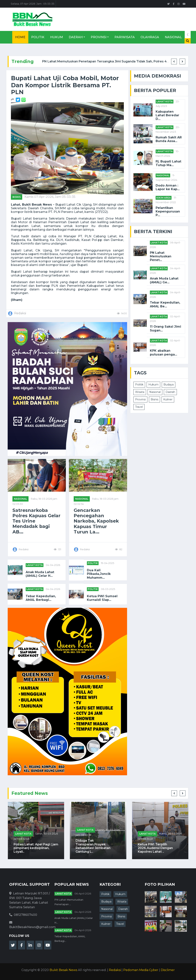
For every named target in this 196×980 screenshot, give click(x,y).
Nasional (173, 37)
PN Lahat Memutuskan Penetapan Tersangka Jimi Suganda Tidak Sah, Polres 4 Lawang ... (113, 61)
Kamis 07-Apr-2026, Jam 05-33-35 (50, 197)
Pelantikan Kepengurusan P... (168, 211)
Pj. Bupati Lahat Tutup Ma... (168, 163)
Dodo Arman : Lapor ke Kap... (168, 187)
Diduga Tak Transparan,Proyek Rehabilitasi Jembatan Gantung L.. (93, 846)
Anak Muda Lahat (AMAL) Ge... (164, 280)
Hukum (57, 37)
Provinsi (99, 37)
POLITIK (93, 563)
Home (20, 37)
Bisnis (17, 197)
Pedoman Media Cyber (141, 970)
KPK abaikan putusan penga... (163, 352)
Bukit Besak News (63, 970)
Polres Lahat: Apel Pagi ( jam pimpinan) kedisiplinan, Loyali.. (36, 848)
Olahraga (150, 37)
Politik (38, 37)
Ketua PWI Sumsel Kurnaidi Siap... (102, 598)
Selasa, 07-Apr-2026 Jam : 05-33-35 (32, 4)
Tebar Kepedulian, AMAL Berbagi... (41, 598)
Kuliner (168, 399)
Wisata (140, 392)
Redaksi (115, 970)
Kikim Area (164, 198)
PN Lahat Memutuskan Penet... (161, 256)
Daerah (76, 37)
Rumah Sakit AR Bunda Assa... (169, 139)
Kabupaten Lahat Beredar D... (167, 115)
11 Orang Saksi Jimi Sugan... (165, 328)
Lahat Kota (35, 565)
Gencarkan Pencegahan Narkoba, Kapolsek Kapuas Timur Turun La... (96, 521)
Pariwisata (125, 37)
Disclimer (168, 970)
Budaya (169, 385)
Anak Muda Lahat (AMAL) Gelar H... (40, 574)
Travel (139, 407)
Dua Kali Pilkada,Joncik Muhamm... (99, 574)
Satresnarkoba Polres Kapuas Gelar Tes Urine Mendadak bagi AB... (36, 521)
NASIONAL (20, 499)
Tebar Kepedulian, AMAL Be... (165, 304)
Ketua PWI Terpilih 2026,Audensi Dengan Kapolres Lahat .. (155, 848)
